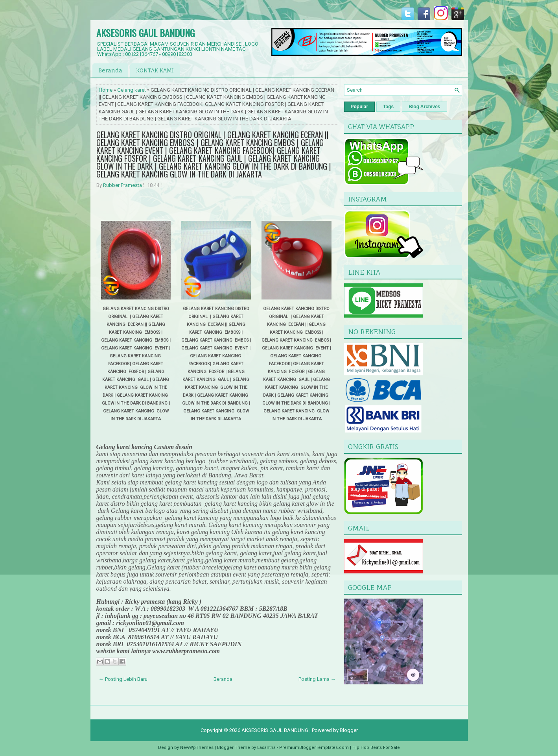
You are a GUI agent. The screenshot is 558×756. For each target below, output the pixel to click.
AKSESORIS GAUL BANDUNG (145, 33)
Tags (388, 107)
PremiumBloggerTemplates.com (314, 748)
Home (106, 90)
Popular (360, 107)
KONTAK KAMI (155, 70)
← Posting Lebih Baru (123, 679)
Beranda (110, 70)
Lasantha (266, 748)
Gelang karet (132, 90)
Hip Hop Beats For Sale (376, 748)
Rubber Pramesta (122, 185)
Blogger (349, 730)
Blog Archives (424, 107)
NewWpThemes (197, 748)
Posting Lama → (317, 679)
